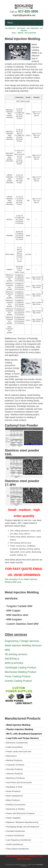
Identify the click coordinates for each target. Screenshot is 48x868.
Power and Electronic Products (21, 813)
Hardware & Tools (14, 787)
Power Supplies (14, 818)
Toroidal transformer (16, 831)
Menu (10, 23)
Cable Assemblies (15, 747)
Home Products (14, 791)
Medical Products (14, 760)
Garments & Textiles (16, 809)
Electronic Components (17, 743)
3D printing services (16, 654)
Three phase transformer (18, 849)
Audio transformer (15, 844)
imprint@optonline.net (24, 15)
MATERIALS (12, 659)
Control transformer (15, 835)
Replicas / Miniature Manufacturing (22, 822)
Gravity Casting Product (18, 681)
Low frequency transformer (19, 840)
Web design (40, 865)
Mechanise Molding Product (21, 672)
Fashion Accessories (16, 805)
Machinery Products (16, 778)
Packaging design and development (23, 827)
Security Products (15, 769)
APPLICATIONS (14, 663)
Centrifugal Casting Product (21, 668)
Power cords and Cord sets (19, 751)
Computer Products (15, 765)
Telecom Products (15, 774)
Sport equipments (15, 796)
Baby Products (13, 800)
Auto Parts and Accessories (19, 782)
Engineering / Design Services (22, 641)
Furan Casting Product (18, 676)
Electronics (12, 756)
